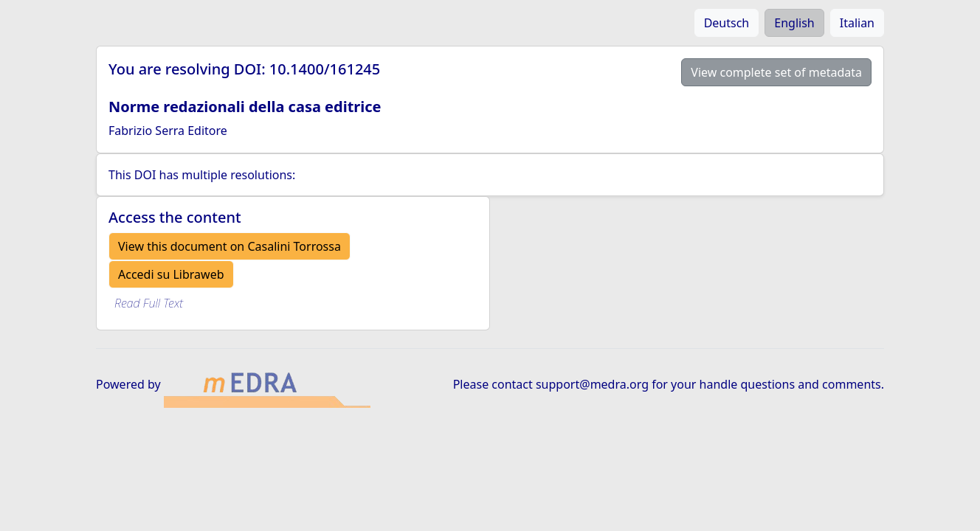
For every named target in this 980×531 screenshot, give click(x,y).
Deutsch (727, 23)
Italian (857, 23)
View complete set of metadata (776, 72)
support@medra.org (592, 384)
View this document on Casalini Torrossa (230, 246)
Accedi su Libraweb (171, 274)
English (794, 23)
